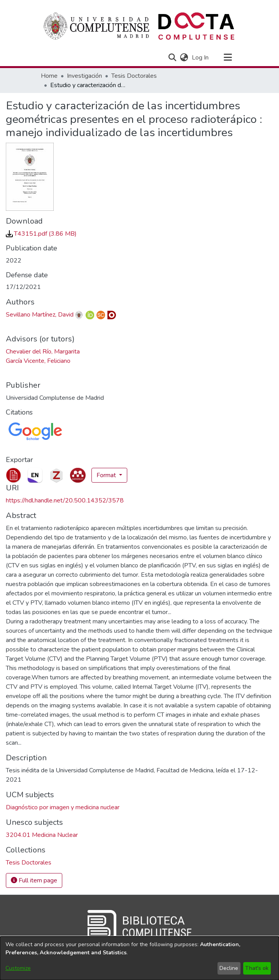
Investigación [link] (84, 76)
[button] (173, 58)
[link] (41, 234)
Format (107, 475)
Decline (229, 968)
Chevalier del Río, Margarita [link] (43, 352)
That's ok (257, 968)
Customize (18, 968)
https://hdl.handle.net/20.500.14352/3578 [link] (65, 500)
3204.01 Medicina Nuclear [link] (42, 835)
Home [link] (49, 76)
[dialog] (139, 958)
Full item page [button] (34, 880)
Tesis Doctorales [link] (134, 76)
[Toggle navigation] (228, 58)
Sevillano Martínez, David (40, 315)
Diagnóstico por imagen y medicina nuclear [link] (63, 807)
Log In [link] (201, 58)
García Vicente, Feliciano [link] (38, 361)
